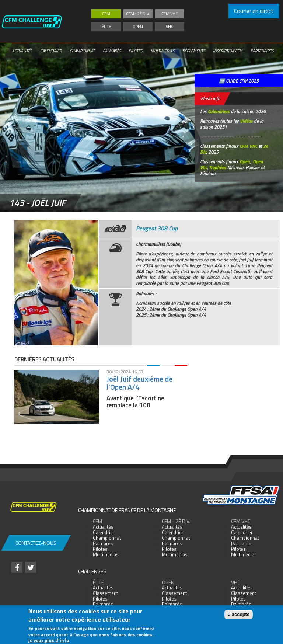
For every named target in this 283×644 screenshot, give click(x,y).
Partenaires (262, 51)
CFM (106, 14)
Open (138, 27)
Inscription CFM (228, 51)
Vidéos (246, 121)
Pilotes (135, 51)
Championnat (82, 51)
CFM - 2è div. (138, 14)
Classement (105, 593)
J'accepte (239, 614)
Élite (106, 27)
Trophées (218, 167)
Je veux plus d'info (49, 640)
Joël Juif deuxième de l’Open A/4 (139, 383)
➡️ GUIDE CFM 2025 (239, 81)
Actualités (22, 51)
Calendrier (51, 51)
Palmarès (112, 51)
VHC (170, 27)
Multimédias (163, 51)
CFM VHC (170, 14)
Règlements (194, 51)
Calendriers (219, 111)
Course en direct (254, 11)
